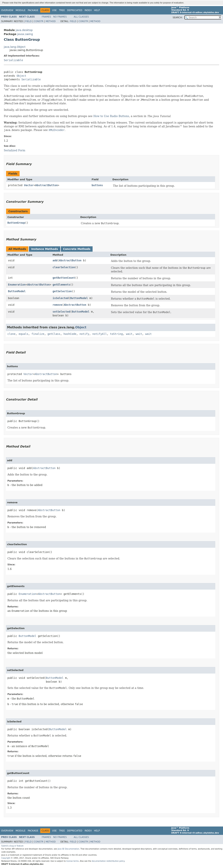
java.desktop (24, 30)
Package (33, 10)
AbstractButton (46, 185)
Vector (29, 185)
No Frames (60, 17)
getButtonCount (64, 278)
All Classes (81, 17)
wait (129, 334)
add (55, 260)
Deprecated (75, 10)
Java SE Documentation (68, 849)
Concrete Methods (77, 249)
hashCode (70, 334)
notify (84, 334)
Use (54, 10)
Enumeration (17, 285)
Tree (62, 10)
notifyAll (100, 334)
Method (51, 21)
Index (88, 10)
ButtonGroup (16, 223)
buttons (97, 185)
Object (21, 76)
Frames (46, 17)
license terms (73, 861)
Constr (39, 21)
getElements (62, 285)
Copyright (6, 858)
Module (21, 10)
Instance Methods (44, 249)
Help (97, 10)
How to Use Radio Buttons (111, 116)
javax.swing (25, 34)
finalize (38, 334)
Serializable (13, 60)
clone (11, 334)
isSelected (61, 298)
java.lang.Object (15, 47)
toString (116, 334)
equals (23, 334)
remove (58, 305)
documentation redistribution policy (108, 861)
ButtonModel (17, 291)
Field (28, 21)
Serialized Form (15, 150)
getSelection (62, 291)
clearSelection (64, 267)
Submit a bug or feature (12, 846)
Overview (7, 10)
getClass (54, 334)
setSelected (62, 312)
